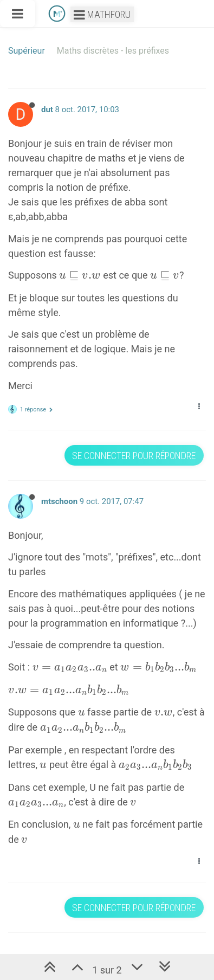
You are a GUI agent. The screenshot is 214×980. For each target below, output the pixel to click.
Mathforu (102, 14)
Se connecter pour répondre (134, 456)
